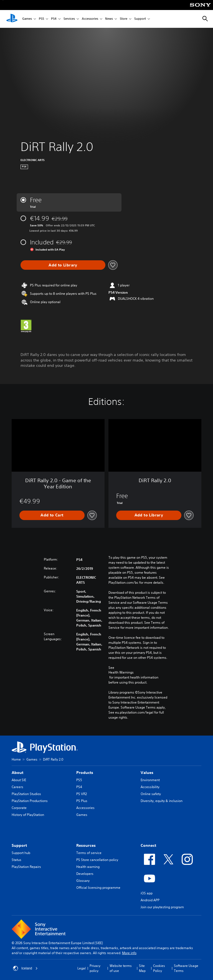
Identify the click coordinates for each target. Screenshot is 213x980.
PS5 (41, 19)
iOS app (147, 893)
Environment (150, 780)
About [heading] (17, 773)
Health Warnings (121, 672)
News (109, 19)
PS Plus (82, 801)
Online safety (151, 794)
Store (124, 19)
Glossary (83, 881)
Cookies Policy (159, 968)
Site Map (142, 968)
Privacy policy (95, 968)
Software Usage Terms (186, 968)
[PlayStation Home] (12, 19)
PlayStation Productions (30, 801)
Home (16, 759)
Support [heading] (19, 845)
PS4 (54, 19)
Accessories (90, 19)
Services (69, 19)
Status (17, 860)
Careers (17, 787)
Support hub (21, 853)
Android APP (150, 900)
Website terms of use (121, 968)
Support (140, 19)
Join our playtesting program (162, 907)
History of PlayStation (28, 815)
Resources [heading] (86, 845)
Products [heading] (85, 773)
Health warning (88, 867)
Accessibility (150, 787)
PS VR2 (82, 794)
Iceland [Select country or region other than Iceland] (25, 968)
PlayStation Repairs (26, 867)
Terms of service (89, 853)
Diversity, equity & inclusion (162, 801)
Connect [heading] (148, 845)
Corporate (19, 808)
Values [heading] (147, 773)
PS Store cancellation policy (97, 860)
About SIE (19, 780)
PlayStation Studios (26, 794)
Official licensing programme (98, 888)
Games (27, 19)
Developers (85, 874)
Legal (82, 968)
